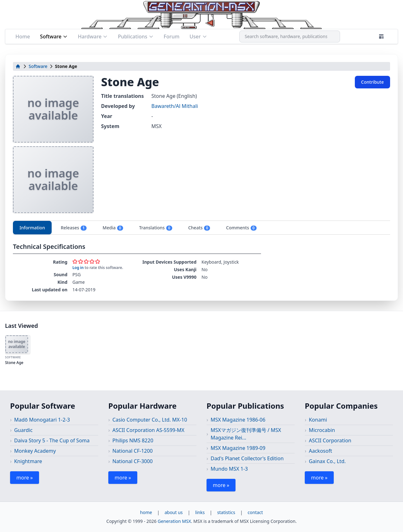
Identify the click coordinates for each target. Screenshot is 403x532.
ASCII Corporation (330, 440)
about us (174, 512)
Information (32, 228)
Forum (172, 36)
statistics (226, 512)
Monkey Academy (35, 451)
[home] (18, 66)
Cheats (199, 228)
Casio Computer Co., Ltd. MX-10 (150, 420)
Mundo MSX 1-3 (229, 469)
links (200, 512)
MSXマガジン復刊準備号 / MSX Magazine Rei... (246, 434)
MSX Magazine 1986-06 (238, 420)
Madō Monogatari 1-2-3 (42, 420)
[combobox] (290, 36)
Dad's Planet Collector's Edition (247, 458)
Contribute (372, 82)
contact (255, 512)
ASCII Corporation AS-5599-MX (148, 430)
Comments (241, 228)
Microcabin (322, 430)
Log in (78, 268)
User (198, 36)
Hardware (93, 36)
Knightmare (28, 461)
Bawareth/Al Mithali (175, 106)
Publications (136, 36)
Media (113, 228)
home (146, 512)
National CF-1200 (133, 451)
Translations (156, 228)
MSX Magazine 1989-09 (238, 448)
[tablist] (201, 228)
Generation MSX (174, 521)
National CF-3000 (133, 461)
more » (25, 478)
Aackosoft (321, 451)
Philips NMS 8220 (133, 440)
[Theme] (381, 36)
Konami (318, 420)
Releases (74, 228)
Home (23, 36)
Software (54, 36)
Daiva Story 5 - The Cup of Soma (52, 440)
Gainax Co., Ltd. (327, 461)
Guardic (23, 430)
